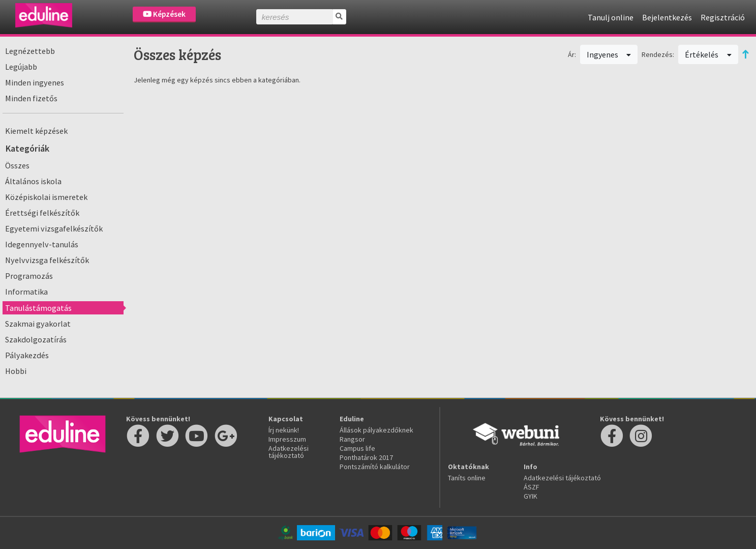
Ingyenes (609, 54)
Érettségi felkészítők (42, 213)
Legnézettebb (30, 51)
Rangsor (352, 439)
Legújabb (21, 67)
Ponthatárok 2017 (366, 457)
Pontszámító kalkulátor (375, 467)
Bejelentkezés (667, 17)
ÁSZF (532, 487)
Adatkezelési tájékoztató (289, 452)
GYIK (531, 496)
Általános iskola (33, 181)
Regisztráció (723, 17)
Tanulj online (611, 17)
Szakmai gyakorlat (38, 324)
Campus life (357, 448)
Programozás (29, 276)
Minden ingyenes (35, 82)
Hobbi (16, 371)
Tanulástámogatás (38, 308)
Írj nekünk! (284, 430)
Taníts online (467, 478)
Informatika (26, 292)
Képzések (164, 14)
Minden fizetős (31, 98)
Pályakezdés (27, 355)
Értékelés (708, 54)
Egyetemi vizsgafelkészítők (54, 228)
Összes (17, 165)
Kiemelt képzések (36, 131)
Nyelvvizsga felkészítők (47, 260)
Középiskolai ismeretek (46, 197)
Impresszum (287, 439)
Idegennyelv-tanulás (42, 244)
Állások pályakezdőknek (376, 430)
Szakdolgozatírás (36, 339)
